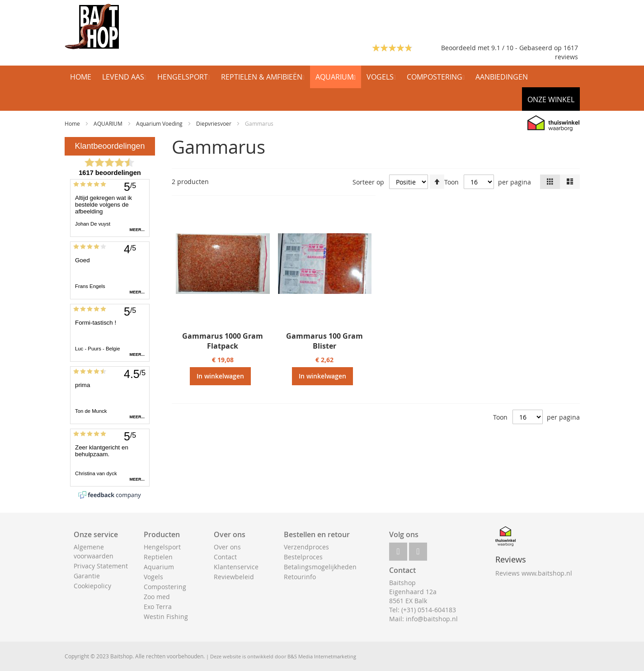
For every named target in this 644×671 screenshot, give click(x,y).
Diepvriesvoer (214, 123)
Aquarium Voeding (160, 123)
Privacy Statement (101, 566)
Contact (225, 557)
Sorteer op (368, 182)
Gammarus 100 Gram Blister (324, 341)
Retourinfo (300, 577)
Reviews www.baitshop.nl (534, 573)
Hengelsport (162, 547)
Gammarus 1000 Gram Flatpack (223, 341)
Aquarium (159, 567)
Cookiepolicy (92, 586)
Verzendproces (306, 547)
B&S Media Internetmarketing (322, 656)
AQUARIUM (109, 123)
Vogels (153, 577)
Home (73, 123)
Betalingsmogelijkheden (320, 567)
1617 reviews (566, 52)
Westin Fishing (166, 617)
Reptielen (158, 557)
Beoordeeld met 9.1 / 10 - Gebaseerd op (502, 48)
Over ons (227, 547)
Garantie (87, 576)
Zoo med (157, 597)
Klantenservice (236, 567)
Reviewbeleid (234, 577)
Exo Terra (158, 607)
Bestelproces (303, 557)
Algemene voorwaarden (94, 551)
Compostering (165, 587)
